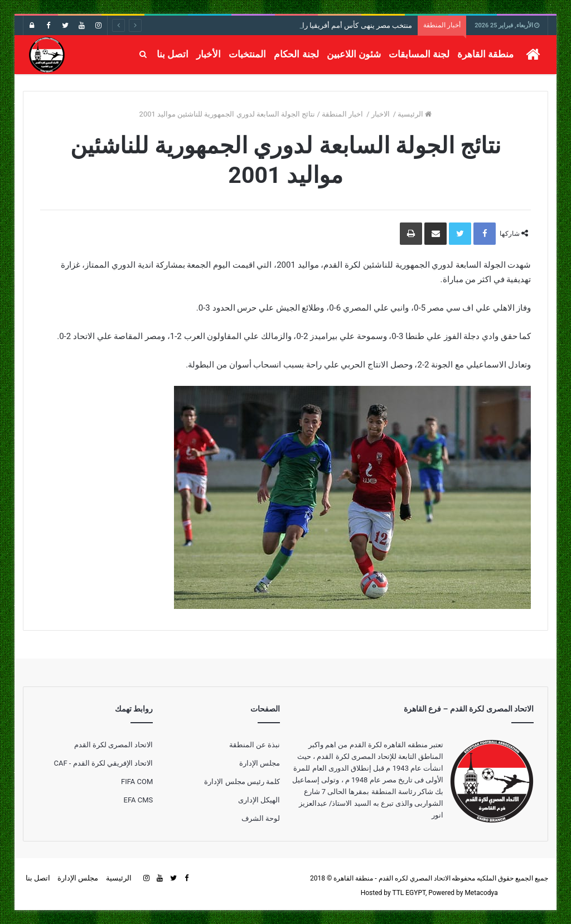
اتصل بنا (173, 54)
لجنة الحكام (296, 54)
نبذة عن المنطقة (255, 745)
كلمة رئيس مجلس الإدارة (242, 782)
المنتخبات (247, 54)
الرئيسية (415, 114)
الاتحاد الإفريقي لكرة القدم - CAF (103, 763)
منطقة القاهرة (485, 54)
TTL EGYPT (409, 893)
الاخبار (381, 114)
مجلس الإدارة (260, 763)
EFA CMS (139, 800)
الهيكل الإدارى (259, 800)
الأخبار (209, 54)
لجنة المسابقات (419, 54)
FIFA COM (137, 782)
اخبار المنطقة (343, 114)
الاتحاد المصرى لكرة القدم (114, 745)
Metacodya (481, 893)
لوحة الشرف (261, 818)
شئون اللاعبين (354, 54)
